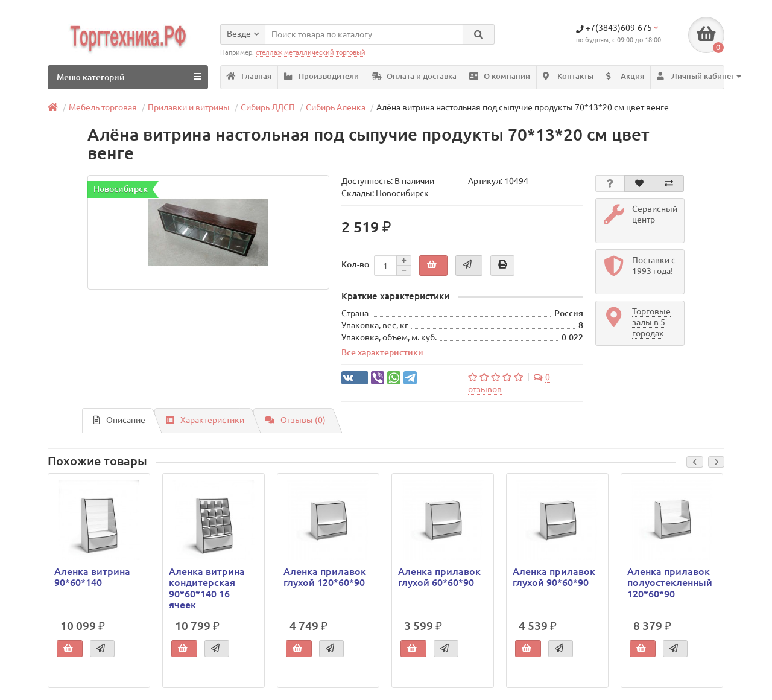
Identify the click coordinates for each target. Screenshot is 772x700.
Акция (625, 76)
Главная (249, 76)
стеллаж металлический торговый (311, 52)
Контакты (568, 76)
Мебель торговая (103, 107)
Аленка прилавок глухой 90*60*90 (554, 577)
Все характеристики (382, 353)
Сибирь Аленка (336, 107)
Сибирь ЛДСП (268, 107)
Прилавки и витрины (189, 107)
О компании (500, 76)
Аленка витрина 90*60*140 (92, 577)
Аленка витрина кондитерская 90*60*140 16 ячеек (207, 588)
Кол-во (355, 264)
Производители (321, 76)
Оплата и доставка (414, 76)
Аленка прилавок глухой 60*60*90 (439, 577)
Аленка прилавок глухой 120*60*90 (325, 577)
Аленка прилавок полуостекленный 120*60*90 (670, 582)
